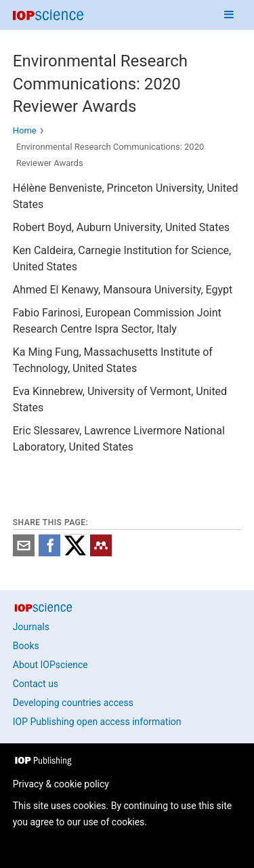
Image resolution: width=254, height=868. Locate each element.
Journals (31, 627)
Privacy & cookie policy (61, 784)
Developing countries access (73, 703)
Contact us (36, 684)
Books (26, 646)
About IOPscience (50, 665)
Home (25, 130)
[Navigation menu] (229, 15)
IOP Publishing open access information (97, 722)
